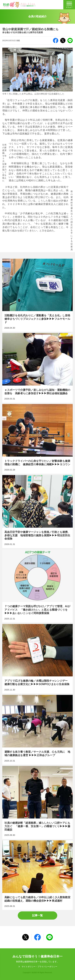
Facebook (56, 40)
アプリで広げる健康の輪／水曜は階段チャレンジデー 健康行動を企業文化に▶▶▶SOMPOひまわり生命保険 (38, 659)
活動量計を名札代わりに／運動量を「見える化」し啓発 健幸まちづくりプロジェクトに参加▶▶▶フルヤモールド (38, 295)
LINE (70, 40)
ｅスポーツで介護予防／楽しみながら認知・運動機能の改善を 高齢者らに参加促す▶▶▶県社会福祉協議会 (38, 368)
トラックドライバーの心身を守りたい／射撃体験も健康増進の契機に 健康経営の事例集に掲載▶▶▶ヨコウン (38, 439)
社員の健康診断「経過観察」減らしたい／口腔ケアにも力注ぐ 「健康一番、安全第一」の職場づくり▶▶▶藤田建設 (38, 802)
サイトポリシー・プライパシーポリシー (39, 967)
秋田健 (19, 5)
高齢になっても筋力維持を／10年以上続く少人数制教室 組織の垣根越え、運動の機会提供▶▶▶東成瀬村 (38, 875)
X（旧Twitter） (63, 40)
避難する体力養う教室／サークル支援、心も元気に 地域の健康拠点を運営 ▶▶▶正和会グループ (38, 730)
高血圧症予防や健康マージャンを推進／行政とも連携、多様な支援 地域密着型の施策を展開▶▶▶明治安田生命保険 (38, 512)
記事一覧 (37, 915)
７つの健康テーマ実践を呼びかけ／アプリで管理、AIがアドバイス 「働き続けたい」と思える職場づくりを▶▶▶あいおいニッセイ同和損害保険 (38, 586)
